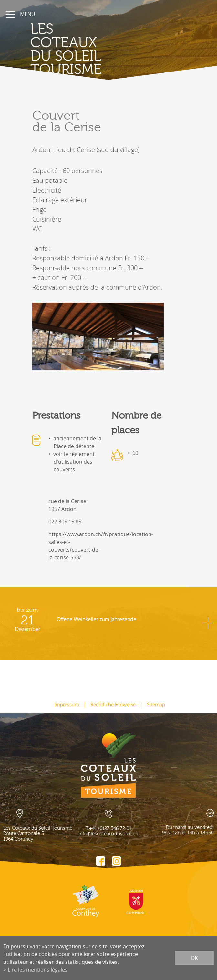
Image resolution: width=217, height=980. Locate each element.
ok (194, 958)
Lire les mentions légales (38, 970)
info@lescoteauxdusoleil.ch (108, 834)
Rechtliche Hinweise (113, 705)
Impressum (67, 705)
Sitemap (156, 705)
